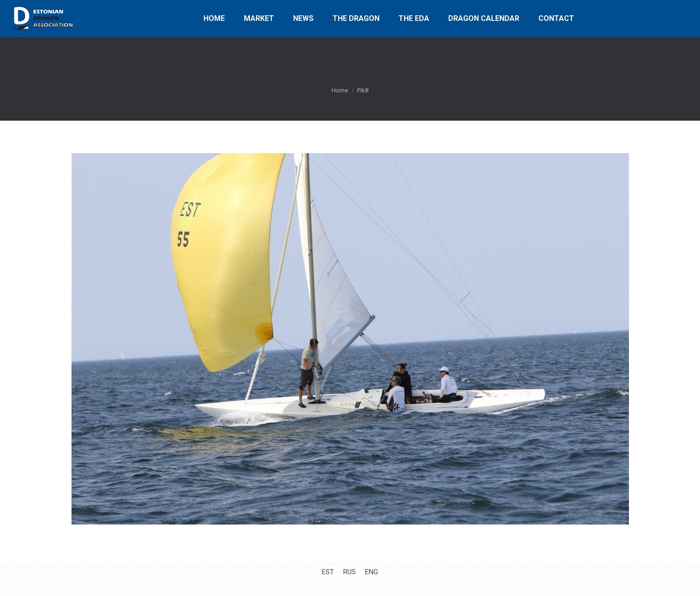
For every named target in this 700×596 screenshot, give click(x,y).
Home (340, 90)
